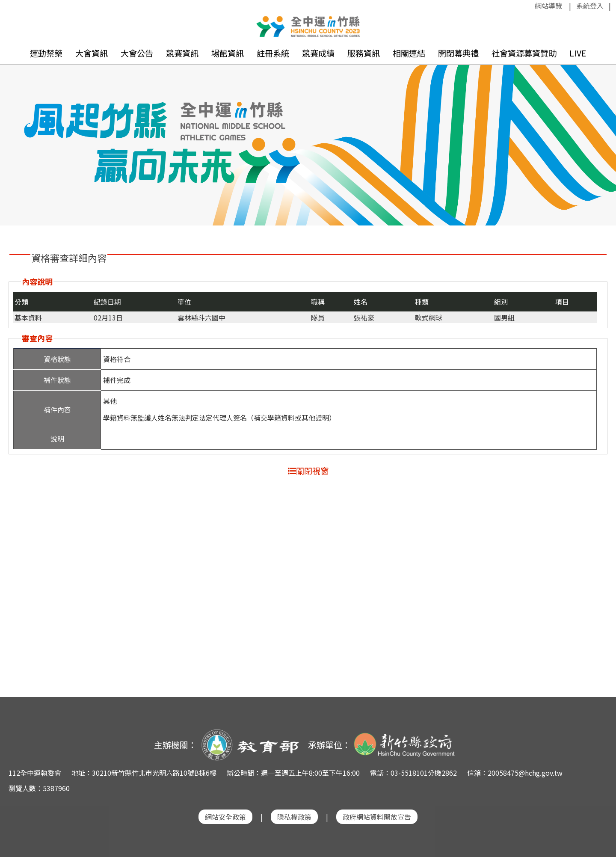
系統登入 (590, 6)
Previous (15, 133)
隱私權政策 (294, 817)
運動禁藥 (46, 53)
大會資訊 (92, 53)
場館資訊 (228, 53)
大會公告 (137, 53)
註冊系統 (273, 53)
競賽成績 (318, 53)
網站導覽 (548, 6)
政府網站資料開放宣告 (377, 817)
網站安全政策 (225, 817)
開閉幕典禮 (458, 53)
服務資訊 (364, 53)
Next (601, 133)
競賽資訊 (182, 53)
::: (530, 6)
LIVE (578, 53)
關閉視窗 (308, 471)
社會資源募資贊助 (524, 53)
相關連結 (409, 53)
